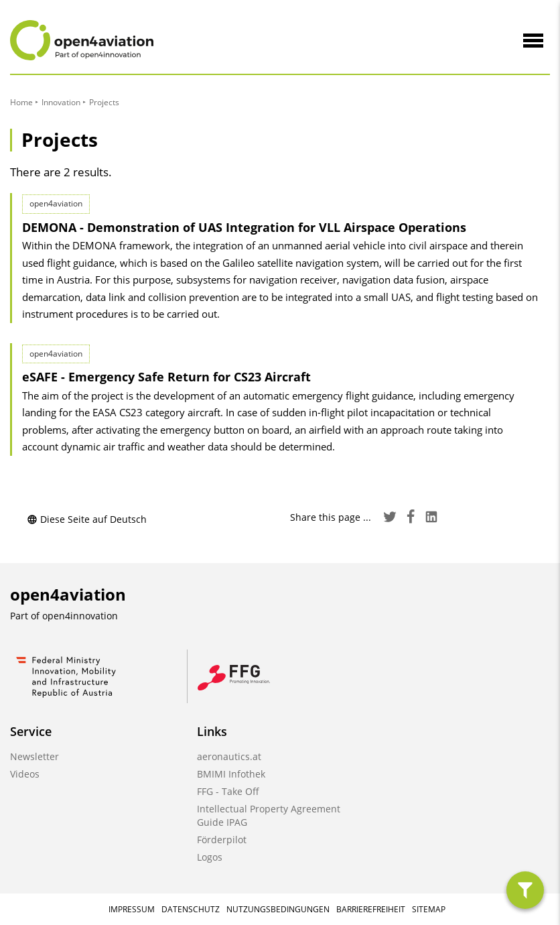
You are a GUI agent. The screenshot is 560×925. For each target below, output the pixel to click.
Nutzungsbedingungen (278, 909)
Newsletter (34, 756)
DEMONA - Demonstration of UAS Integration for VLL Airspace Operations (244, 227)
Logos (210, 857)
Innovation (61, 102)
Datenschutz (191, 909)
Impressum (132, 909)
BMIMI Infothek (231, 774)
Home (21, 102)
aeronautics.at (229, 756)
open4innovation (80, 616)
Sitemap (429, 909)
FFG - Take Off (228, 791)
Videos (25, 774)
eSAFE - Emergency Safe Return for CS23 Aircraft (166, 377)
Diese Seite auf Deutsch (87, 519)
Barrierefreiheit (371, 909)
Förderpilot (222, 840)
